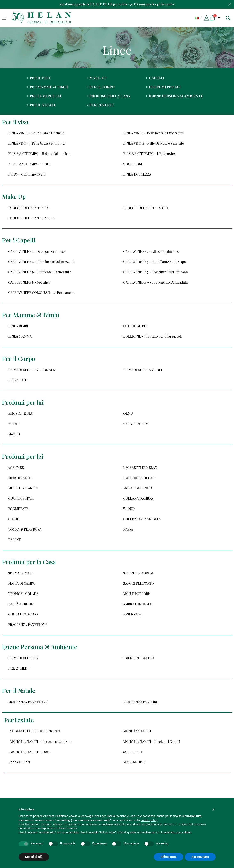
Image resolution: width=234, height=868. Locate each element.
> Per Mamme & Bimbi (47, 87)
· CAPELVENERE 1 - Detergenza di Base (36, 251)
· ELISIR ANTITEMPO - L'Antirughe (148, 153)
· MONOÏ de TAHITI (136, 731)
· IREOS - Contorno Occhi (26, 174)
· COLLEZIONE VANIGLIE (141, 519)
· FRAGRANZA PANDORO (140, 702)
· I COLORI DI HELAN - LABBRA (31, 218)
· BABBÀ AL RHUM (20, 604)
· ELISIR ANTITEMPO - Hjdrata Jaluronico (38, 153)
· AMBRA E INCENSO (137, 604)
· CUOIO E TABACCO (22, 614)
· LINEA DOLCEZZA (136, 174)
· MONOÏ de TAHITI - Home (29, 752)
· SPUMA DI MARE (20, 573)
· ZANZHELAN (19, 762)
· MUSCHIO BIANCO (22, 488)
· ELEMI (13, 424)
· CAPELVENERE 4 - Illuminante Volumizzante (41, 262)
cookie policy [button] (149, 820)
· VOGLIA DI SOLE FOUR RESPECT (35, 731)
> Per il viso (38, 78)
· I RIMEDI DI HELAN (22, 658)
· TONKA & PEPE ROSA (24, 529)
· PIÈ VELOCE (17, 380)
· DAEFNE (14, 540)
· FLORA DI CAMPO (21, 583)
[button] (213, 809)
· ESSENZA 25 (132, 614)
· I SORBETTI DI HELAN (139, 468)
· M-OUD (13, 434)
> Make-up (96, 78)
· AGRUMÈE (15, 468)
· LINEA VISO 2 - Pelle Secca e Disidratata (152, 133)
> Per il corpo (100, 87)
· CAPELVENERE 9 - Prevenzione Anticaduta (155, 282)
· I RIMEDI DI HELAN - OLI (142, 370)
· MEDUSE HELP (134, 762)
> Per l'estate (100, 105)
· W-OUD (128, 509)
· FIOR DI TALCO (19, 478)
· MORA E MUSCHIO (137, 488)
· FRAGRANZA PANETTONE (27, 625)
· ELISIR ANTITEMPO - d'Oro (29, 164)
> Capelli (155, 78)
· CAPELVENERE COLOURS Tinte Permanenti (41, 292)
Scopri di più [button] (34, 857)
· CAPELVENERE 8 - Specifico (29, 282)
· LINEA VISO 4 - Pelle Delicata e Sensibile (153, 143)
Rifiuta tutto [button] (168, 857)
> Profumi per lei (44, 96)
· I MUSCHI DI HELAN (138, 478)
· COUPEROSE (132, 164)
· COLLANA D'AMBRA (137, 498)
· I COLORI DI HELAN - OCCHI (145, 208)
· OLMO (127, 413)
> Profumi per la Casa (108, 96)
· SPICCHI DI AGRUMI (138, 573)
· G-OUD (13, 519)
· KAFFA (127, 529)
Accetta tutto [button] (200, 857)
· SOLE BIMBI (132, 752)
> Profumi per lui (163, 87)
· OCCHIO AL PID (135, 326)
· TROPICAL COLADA (22, 594)
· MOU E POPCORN (136, 594)
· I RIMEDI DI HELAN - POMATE (31, 370)
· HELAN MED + (18, 668)
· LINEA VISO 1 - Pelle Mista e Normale (35, 133)
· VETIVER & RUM (135, 424)
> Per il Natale (41, 105)
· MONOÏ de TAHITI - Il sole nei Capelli (151, 741)
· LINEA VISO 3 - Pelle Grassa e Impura (36, 143)
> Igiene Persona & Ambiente (174, 96)
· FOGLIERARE (17, 509)
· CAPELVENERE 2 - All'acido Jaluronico (151, 251)
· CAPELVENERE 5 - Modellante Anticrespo (154, 262)
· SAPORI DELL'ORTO (138, 583)
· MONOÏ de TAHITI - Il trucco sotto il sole (40, 741)
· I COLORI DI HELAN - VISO (28, 208)
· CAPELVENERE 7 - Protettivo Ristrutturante (155, 272)
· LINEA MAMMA (19, 336)
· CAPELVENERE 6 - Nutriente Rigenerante (39, 272)
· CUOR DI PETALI (20, 498)
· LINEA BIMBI (17, 326)
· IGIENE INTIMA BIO (138, 658)
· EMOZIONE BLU (20, 413)
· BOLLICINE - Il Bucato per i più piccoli (152, 336)
